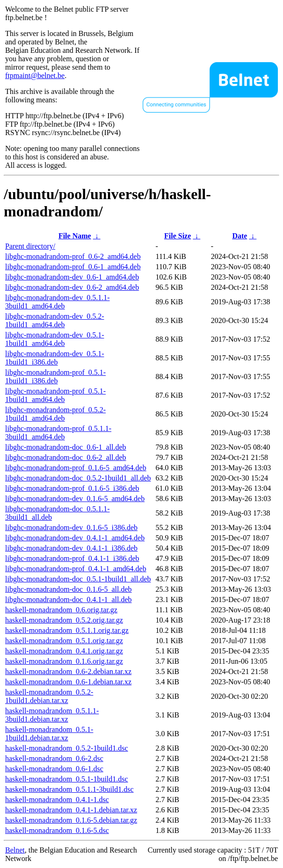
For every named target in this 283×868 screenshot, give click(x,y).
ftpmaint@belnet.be (35, 75)
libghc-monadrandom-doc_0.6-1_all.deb (66, 447)
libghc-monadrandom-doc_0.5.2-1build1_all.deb (78, 478)
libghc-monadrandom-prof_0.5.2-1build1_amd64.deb (55, 414)
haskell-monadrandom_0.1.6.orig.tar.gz (64, 661)
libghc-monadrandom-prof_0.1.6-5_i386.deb (72, 488)
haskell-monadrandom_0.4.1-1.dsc (57, 800)
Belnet (15, 850)
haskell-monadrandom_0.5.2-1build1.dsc (67, 748)
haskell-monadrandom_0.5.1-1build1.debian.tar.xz (49, 734)
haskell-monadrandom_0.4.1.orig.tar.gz (64, 651)
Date (239, 236)
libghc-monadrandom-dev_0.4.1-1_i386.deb (71, 548)
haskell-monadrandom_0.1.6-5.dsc (57, 830)
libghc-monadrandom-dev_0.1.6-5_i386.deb (71, 527)
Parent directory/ (30, 246)
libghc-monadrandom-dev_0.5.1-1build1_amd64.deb (55, 339)
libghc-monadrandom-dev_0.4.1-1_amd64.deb (75, 538)
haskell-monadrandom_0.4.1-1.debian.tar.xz (71, 810)
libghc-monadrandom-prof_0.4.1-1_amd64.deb (76, 569)
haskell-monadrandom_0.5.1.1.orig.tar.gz (67, 630)
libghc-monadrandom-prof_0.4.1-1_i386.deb (72, 558)
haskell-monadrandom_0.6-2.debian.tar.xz (68, 671)
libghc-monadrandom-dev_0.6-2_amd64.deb (72, 287)
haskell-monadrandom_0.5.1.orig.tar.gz (64, 641)
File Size (178, 236)
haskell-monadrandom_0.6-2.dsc (54, 758)
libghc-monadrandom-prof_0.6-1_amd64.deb (73, 267)
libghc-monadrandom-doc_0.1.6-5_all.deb (69, 589)
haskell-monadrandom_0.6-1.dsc (54, 769)
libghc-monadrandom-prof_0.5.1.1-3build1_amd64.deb (58, 433)
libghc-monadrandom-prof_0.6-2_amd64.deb (73, 256)
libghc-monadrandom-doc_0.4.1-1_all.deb (69, 599)
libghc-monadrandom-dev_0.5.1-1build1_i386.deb (55, 358)
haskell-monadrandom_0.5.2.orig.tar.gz (64, 620)
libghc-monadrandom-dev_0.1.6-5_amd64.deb (75, 499)
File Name (75, 236)
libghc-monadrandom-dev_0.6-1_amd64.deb (72, 277)
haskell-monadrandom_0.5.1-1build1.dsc (67, 779)
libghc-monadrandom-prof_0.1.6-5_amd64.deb (76, 468)
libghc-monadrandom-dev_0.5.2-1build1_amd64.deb (55, 320)
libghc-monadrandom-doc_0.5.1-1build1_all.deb (78, 579)
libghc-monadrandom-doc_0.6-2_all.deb (66, 457)
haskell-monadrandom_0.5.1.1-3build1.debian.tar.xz (52, 715)
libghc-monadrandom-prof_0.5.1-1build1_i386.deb (55, 377)
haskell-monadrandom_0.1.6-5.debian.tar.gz (71, 820)
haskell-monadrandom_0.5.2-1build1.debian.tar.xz (49, 696)
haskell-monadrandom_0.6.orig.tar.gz (61, 610)
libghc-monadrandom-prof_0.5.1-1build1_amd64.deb (55, 395)
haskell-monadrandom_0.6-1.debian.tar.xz (68, 682)
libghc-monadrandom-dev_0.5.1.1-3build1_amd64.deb (58, 302)
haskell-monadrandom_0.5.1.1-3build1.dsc (69, 789)
